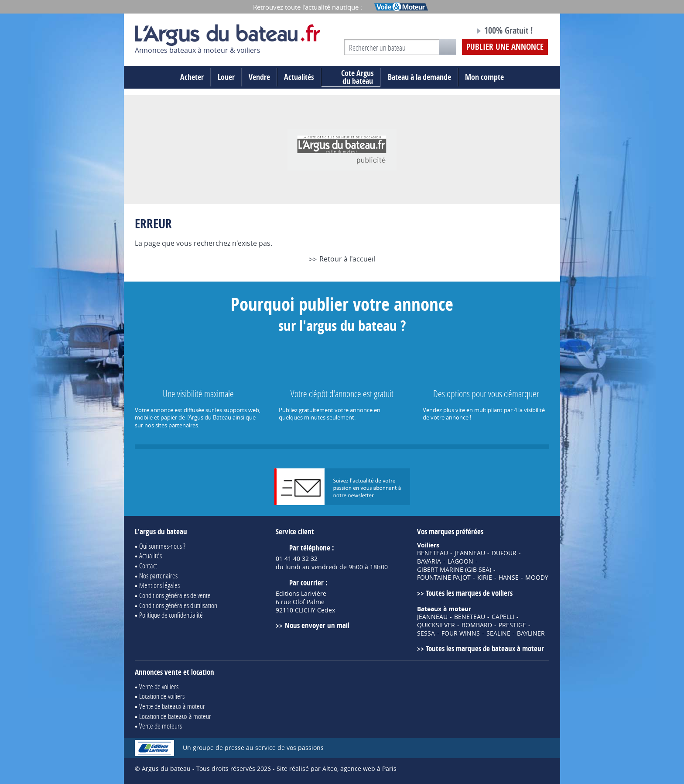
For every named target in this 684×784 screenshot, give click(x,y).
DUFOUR (504, 553)
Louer (226, 77)
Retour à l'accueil (347, 259)
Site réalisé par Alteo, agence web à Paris (337, 769)
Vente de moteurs (161, 726)
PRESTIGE (512, 625)
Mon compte (484, 77)
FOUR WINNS (461, 633)
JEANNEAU (470, 553)
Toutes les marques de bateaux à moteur (485, 648)
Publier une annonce (505, 47)
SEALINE (498, 633)
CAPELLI (503, 617)
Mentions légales (159, 585)
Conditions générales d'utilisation (178, 605)
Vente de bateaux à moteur (172, 706)
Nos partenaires (158, 576)
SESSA (426, 633)
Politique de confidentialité (171, 615)
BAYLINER (531, 633)
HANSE (509, 578)
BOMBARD (477, 625)
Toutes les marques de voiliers (469, 593)
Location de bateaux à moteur (175, 716)
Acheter (192, 77)
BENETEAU (433, 553)
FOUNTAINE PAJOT (444, 578)
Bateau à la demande (419, 77)
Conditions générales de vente (175, 595)
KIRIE (485, 578)
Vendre (259, 77)
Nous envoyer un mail (317, 625)
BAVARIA (429, 561)
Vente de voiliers (159, 686)
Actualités (299, 77)
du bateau (351, 77)
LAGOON (460, 561)
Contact (148, 566)
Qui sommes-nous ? (162, 546)
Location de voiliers (162, 696)
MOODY (537, 578)
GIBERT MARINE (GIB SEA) (454, 570)
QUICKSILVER (436, 625)
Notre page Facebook (452, 32)
